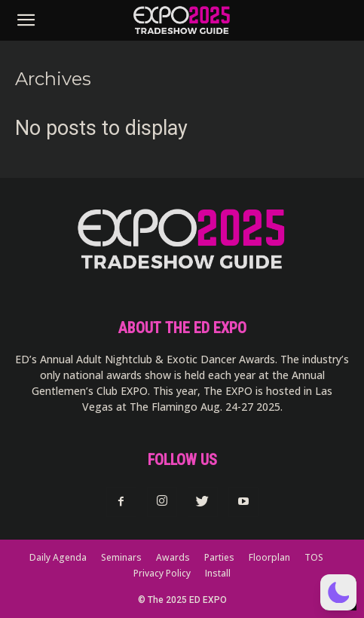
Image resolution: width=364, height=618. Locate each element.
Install (218, 573)
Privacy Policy (162, 573)
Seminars (121, 557)
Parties (219, 557)
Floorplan (269, 557)
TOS (314, 557)
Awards (173, 557)
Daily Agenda (58, 557)
